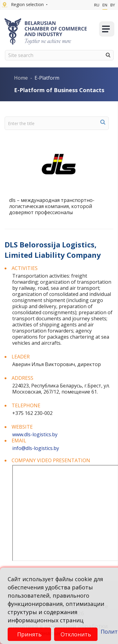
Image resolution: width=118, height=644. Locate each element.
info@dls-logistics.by (36, 448)
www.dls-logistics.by (35, 434)
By (113, 5)
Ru (97, 5)
